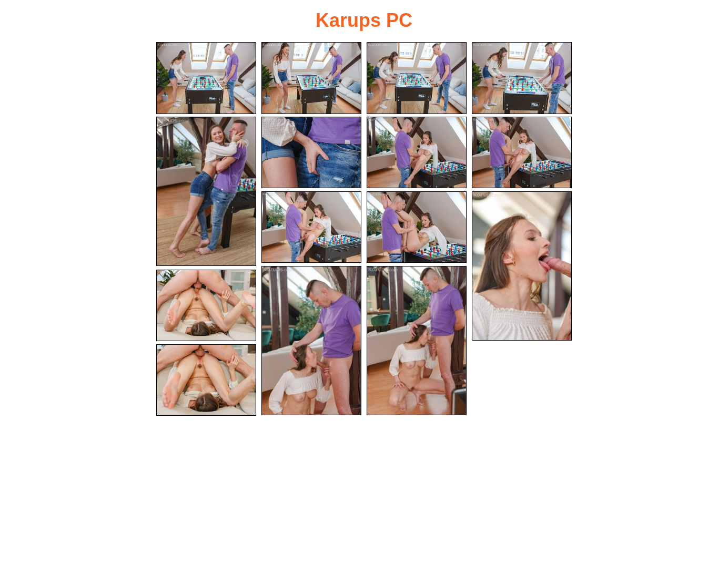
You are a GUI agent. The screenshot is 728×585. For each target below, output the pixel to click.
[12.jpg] (311, 341)
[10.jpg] (417, 227)
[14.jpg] (206, 306)
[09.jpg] (311, 227)
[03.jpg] (417, 78)
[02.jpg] (311, 78)
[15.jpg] (206, 380)
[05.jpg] (206, 191)
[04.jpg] (522, 78)
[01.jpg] (206, 78)
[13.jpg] (417, 341)
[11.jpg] (522, 266)
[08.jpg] (522, 153)
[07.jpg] (417, 153)
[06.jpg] (311, 153)
